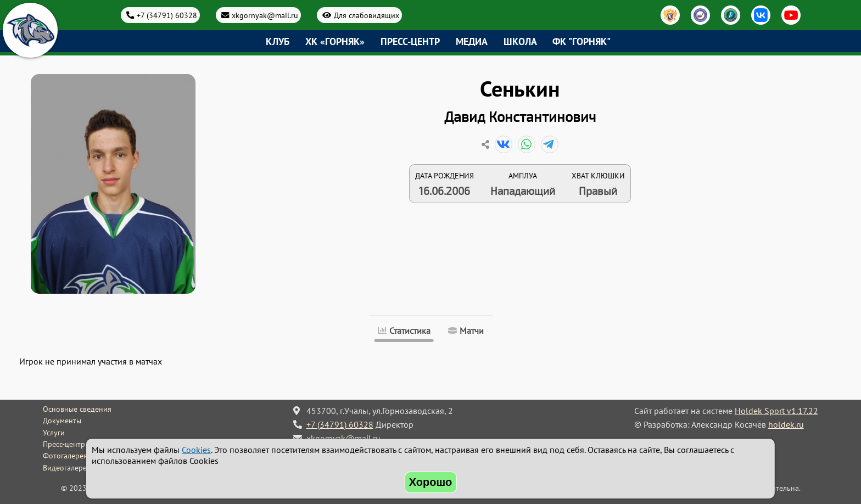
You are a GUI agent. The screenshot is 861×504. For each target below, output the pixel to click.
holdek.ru (786, 424)
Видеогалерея (67, 468)
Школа (520, 41)
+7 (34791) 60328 (167, 15)
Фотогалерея (65, 456)
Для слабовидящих (367, 15)
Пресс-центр (410, 41)
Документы (62, 421)
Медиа (472, 41)
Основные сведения (77, 409)
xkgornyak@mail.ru (265, 15)
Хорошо (431, 482)
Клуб (278, 41)
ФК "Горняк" (582, 41)
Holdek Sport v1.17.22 (776, 411)
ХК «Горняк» (335, 41)
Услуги (54, 433)
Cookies (196, 450)
